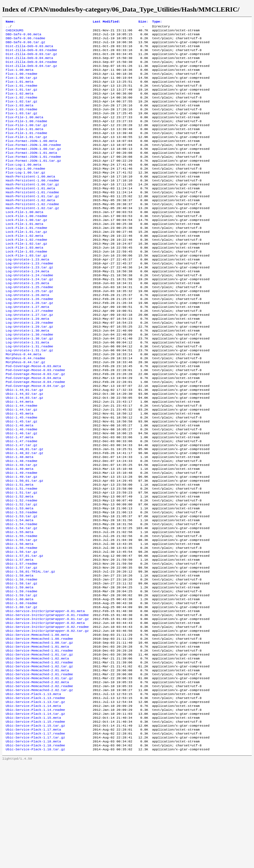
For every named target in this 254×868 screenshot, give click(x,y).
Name (11, 22)
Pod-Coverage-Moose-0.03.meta (33, 416)
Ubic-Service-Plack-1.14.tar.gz (35, 813)
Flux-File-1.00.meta (24, 131)
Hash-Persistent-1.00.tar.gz (32, 208)
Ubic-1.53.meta (19, 578)
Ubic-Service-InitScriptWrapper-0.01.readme (47, 700)
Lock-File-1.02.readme (26, 271)
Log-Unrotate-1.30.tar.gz (29, 384)
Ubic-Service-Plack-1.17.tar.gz (35, 840)
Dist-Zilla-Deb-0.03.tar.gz (31, 59)
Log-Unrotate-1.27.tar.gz (29, 357)
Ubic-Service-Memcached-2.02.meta (37, 777)
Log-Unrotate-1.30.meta (27, 375)
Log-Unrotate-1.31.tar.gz (29, 398)
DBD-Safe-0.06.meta (23, 36)
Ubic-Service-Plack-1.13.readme (35, 795)
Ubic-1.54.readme (21, 596)
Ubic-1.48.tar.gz (21, 529)
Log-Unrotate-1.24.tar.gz (29, 316)
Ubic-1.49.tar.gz (21, 542)
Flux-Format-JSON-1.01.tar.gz (33, 181)
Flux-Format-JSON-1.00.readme (33, 163)
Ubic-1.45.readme (21, 474)
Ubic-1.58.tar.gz (21, 664)
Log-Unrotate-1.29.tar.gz (29, 371)
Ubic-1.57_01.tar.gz (24, 632)
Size (143, 22)
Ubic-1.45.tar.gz (21, 479)
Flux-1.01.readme (21, 95)
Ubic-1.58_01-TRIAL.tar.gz (30, 650)
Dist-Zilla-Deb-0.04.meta (29, 63)
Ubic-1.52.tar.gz (21, 574)
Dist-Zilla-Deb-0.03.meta (29, 50)
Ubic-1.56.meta (19, 619)
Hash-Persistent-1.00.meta (30, 199)
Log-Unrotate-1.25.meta (27, 321)
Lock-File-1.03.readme (26, 285)
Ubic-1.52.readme (21, 569)
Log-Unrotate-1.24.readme (29, 312)
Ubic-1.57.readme (21, 641)
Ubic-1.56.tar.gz (21, 628)
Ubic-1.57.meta (19, 637)
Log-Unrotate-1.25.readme (29, 325)
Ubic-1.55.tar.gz (21, 614)
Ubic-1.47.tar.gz (21, 506)
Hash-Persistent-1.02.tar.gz (32, 235)
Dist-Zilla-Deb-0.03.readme (31, 54)
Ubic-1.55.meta (19, 605)
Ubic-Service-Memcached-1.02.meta (37, 750)
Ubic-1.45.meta (19, 470)
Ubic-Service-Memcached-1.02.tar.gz (39, 759)
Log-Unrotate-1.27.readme (29, 352)
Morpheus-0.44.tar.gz (25, 411)
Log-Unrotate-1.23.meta (27, 294)
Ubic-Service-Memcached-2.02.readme (39, 781)
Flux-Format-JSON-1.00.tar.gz (33, 167)
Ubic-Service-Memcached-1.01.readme (39, 741)
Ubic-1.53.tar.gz (21, 587)
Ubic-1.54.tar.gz (21, 601)
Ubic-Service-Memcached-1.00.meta (37, 723)
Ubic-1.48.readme (21, 524)
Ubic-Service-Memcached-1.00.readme (39, 727)
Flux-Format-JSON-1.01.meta (31, 172)
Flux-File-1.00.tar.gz (26, 140)
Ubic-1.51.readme (21, 556)
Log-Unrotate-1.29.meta (27, 361)
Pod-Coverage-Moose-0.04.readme (35, 434)
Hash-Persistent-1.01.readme (32, 217)
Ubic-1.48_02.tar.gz (24, 515)
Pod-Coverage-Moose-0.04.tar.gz (35, 438)
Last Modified (107, 22)
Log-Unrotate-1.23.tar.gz (29, 303)
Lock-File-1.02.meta (24, 267)
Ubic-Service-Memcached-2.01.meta (37, 763)
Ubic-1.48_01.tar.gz (24, 510)
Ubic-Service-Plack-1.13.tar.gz (35, 799)
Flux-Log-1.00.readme (25, 190)
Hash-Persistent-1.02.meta (30, 226)
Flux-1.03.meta (19, 118)
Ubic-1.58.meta (19, 655)
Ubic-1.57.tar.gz (21, 646)
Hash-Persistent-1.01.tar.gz (32, 222)
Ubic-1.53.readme (21, 583)
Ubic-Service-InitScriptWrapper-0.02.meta (45, 709)
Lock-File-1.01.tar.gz (26, 262)
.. (8, 27)
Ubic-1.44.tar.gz (21, 465)
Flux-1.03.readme (21, 122)
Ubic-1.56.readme (21, 623)
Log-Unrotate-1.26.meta (27, 334)
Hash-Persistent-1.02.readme (32, 231)
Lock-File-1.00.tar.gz (26, 249)
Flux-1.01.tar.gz (21, 100)
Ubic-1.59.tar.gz (21, 678)
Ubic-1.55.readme (21, 610)
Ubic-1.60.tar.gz (21, 691)
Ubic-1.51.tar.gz (21, 560)
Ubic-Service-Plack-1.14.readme (35, 808)
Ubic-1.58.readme (21, 659)
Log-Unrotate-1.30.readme (29, 380)
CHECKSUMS (15, 32)
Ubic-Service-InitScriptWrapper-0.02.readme (47, 714)
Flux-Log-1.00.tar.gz (25, 194)
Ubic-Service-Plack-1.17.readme (35, 836)
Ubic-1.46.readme (21, 488)
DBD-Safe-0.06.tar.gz (25, 45)
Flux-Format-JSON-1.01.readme (33, 176)
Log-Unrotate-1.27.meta (27, 348)
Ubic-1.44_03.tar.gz (24, 452)
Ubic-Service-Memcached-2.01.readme (39, 768)
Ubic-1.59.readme (21, 673)
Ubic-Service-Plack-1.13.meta (33, 790)
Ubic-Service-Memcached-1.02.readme (39, 754)
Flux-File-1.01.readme (26, 149)
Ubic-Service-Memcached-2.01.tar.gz (39, 772)
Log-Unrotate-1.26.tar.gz (29, 343)
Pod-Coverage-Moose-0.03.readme (35, 420)
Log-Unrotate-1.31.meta (27, 389)
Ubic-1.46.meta (19, 483)
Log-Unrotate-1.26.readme (29, 339)
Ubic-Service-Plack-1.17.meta (33, 831)
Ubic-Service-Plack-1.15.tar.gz (35, 827)
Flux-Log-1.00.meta (23, 185)
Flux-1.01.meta (19, 91)
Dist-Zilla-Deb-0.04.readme (31, 68)
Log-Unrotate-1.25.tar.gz (29, 330)
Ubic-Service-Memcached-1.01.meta (37, 736)
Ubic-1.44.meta (19, 456)
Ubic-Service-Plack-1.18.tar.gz (35, 854)
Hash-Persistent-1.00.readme (32, 203)
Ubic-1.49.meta (19, 533)
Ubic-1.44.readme (21, 461)
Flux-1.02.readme (21, 109)
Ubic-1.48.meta (19, 520)
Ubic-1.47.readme (21, 501)
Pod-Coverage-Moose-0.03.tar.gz (35, 425)
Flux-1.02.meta (19, 104)
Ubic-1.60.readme (21, 687)
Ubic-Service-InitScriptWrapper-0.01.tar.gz (47, 705)
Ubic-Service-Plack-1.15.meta (33, 817)
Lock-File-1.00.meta (24, 240)
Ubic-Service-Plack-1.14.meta (33, 804)
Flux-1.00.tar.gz (21, 86)
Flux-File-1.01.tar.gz (26, 154)
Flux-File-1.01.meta (24, 145)
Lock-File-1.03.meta (24, 280)
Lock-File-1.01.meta (24, 253)
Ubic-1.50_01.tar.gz (24, 547)
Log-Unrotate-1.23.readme (29, 298)
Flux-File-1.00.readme (26, 136)
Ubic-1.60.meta (19, 682)
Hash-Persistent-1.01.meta (30, 212)
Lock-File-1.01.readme (26, 258)
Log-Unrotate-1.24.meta (27, 307)
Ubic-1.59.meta (19, 668)
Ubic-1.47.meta (19, 497)
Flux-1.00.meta (19, 77)
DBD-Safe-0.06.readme (25, 41)
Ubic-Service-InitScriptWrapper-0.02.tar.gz (47, 718)
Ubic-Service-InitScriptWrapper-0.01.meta (45, 696)
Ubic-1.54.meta (19, 592)
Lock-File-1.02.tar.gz (26, 276)
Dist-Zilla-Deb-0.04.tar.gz (31, 73)
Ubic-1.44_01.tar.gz (24, 443)
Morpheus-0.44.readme (25, 407)
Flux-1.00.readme (21, 82)
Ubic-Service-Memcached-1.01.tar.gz (39, 745)
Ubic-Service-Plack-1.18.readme (35, 849)
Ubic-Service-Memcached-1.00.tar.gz (39, 732)
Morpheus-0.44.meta (23, 402)
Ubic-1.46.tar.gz (21, 492)
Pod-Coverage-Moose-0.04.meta (33, 429)
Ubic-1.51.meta (19, 551)
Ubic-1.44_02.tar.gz (24, 447)
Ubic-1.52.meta (19, 565)
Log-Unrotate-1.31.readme (29, 393)
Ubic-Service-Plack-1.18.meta (33, 845)
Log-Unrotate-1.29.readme (29, 366)
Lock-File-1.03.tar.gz (26, 289)
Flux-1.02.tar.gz (21, 113)
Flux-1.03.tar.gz (21, 127)
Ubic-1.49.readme (21, 538)
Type (157, 22)
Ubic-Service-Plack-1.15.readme (35, 822)
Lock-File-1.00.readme (26, 244)
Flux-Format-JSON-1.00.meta (31, 158)
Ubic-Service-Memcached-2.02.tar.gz (39, 786)
